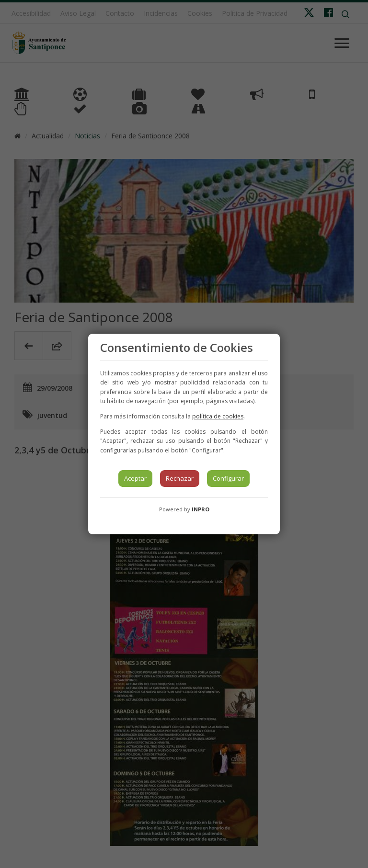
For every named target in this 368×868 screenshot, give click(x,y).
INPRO (201, 509)
